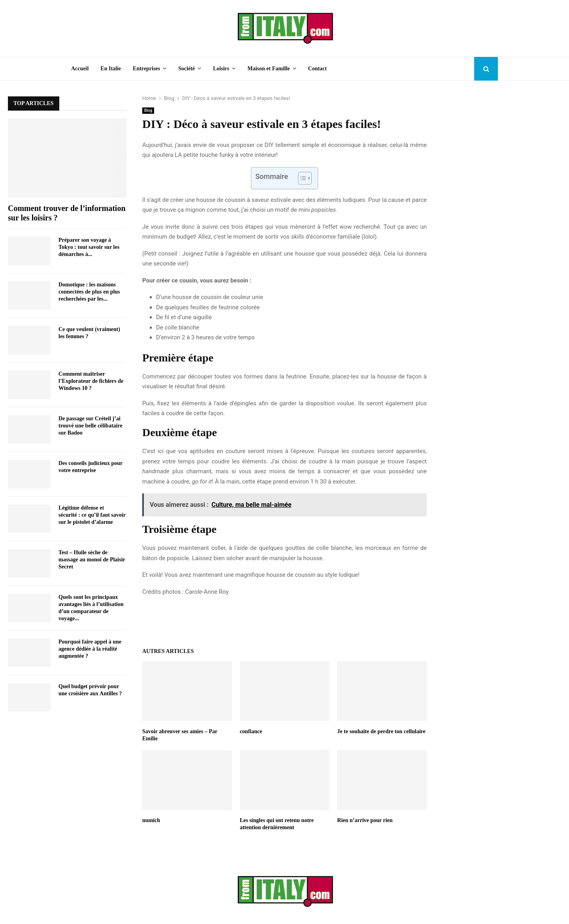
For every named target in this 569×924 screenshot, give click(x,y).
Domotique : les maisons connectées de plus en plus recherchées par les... (89, 292)
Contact (317, 69)
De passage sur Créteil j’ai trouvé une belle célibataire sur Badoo (90, 426)
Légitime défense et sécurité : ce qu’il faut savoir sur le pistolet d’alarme (92, 515)
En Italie (111, 69)
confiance (251, 731)
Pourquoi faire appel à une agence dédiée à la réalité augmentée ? (90, 649)
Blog (148, 110)
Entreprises (146, 69)
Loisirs (221, 69)
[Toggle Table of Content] (301, 178)
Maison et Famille (268, 69)
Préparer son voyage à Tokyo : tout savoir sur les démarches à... (89, 247)
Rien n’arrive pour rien (365, 820)
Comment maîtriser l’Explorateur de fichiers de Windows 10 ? (91, 381)
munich (151, 820)
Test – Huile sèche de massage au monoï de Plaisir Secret (92, 560)
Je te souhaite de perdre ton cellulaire (381, 731)
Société (187, 69)
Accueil (80, 69)
